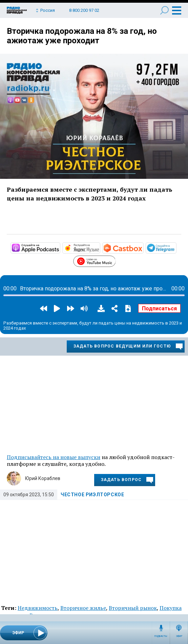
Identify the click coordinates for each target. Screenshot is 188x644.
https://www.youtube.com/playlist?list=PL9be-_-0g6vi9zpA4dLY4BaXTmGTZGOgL (115, 260)
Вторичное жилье (83, 608)
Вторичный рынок (133, 608)
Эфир (179, 636)
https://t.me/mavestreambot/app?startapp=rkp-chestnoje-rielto (176, 247)
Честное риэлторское (92, 495)
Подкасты (161, 636)
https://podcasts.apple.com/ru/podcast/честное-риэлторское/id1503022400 (60, 247)
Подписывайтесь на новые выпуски (54, 457)
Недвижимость (38, 608)
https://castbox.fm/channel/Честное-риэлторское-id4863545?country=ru (143, 247)
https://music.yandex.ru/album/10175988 (100, 247)
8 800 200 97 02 (84, 10)
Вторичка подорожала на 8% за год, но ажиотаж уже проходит (82, 36)
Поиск (164, 10)
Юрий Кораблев (43, 478)
